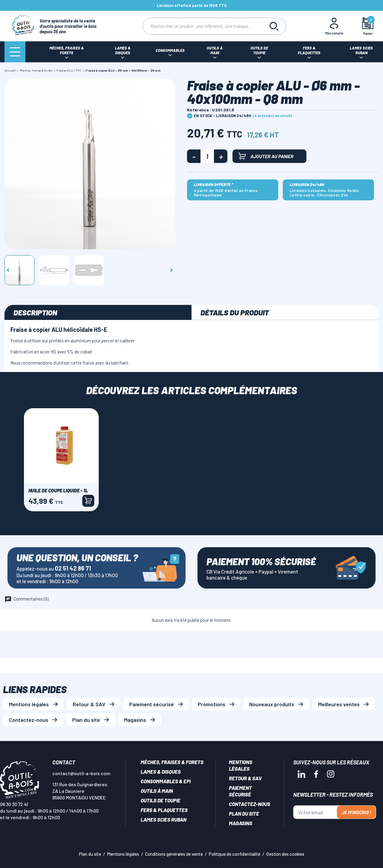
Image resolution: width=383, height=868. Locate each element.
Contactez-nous (29, 720)
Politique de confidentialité (235, 854)
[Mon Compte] (334, 26)
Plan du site (86, 720)
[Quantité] (207, 156)
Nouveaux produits (272, 704)
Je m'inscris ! (356, 812)
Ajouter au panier (266, 156)
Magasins (135, 720)
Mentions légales (29, 704)
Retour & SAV (89, 704)
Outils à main (157, 791)
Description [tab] (35, 312)
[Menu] (15, 52)
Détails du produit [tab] (235, 312)
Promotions (212, 704)
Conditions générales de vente (174, 854)
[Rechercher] (203, 26)
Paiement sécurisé (152, 704)
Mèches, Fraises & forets (172, 762)
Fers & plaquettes (164, 810)
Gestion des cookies (285, 854)
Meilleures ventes (339, 704)
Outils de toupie (161, 800)
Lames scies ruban (164, 819)
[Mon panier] (368, 26)
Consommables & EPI (166, 781)
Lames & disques (161, 772)
